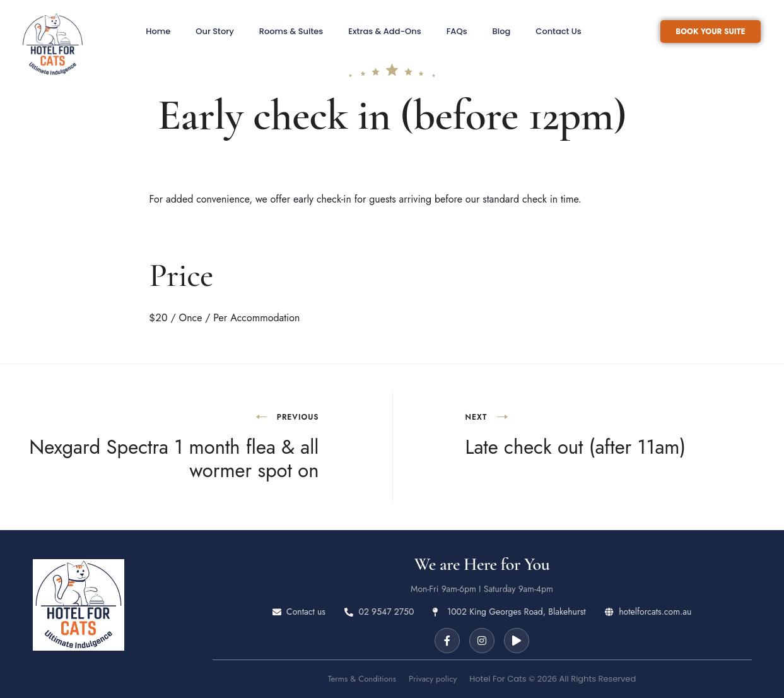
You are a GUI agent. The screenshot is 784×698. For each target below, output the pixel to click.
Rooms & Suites (291, 31)
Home (158, 31)
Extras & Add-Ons (384, 31)
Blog (502, 31)
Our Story (215, 31)
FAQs (457, 31)
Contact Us (558, 31)
